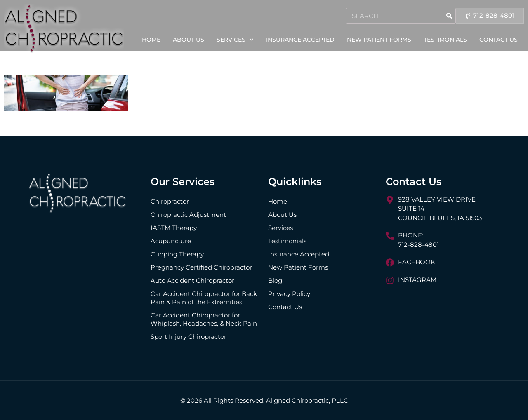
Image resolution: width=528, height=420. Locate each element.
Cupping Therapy (177, 254)
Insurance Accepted (300, 40)
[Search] (446, 16)
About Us (189, 40)
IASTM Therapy (174, 228)
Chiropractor (170, 201)
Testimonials (445, 40)
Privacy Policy (289, 294)
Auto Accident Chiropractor (192, 280)
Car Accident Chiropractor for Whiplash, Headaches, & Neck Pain (204, 319)
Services (235, 40)
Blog (275, 280)
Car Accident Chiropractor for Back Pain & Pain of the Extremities (204, 298)
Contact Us (499, 40)
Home (151, 40)
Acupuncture (171, 241)
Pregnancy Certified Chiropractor (201, 267)
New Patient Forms (379, 40)
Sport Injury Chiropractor (189, 337)
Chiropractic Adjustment (188, 215)
